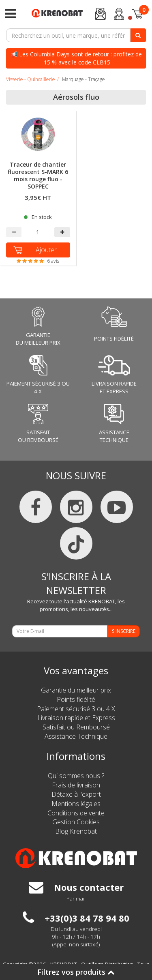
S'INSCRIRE (124, 631)
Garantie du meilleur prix (76, 690)
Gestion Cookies (76, 822)
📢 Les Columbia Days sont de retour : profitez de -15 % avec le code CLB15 (76, 58)
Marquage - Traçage (83, 79)
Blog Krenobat (76, 831)
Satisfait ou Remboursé (76, 727)
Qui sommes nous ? (76, 776)
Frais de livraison (76, 785)
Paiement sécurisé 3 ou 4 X (76, 709)
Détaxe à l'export (76, 794)
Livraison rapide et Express (76, 718)
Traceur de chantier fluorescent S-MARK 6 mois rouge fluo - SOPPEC (38, 176)
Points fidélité (76, 699)
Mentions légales (76, 804)
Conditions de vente (76, 813)
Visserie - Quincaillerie (31, 79)
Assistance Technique (76, 736)
